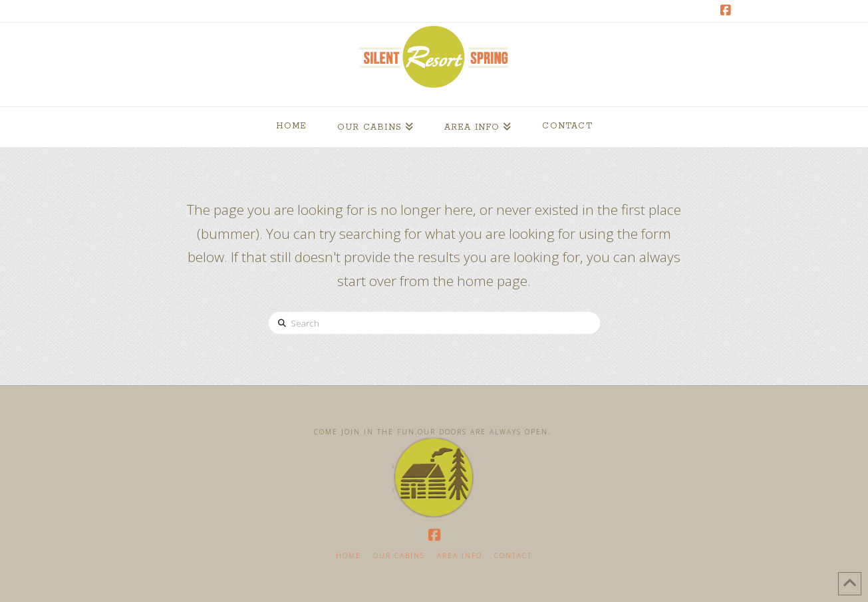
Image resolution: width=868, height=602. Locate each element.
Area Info (460, 556)
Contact (513, 556)
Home (349, 556)
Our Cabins (399, 556)
